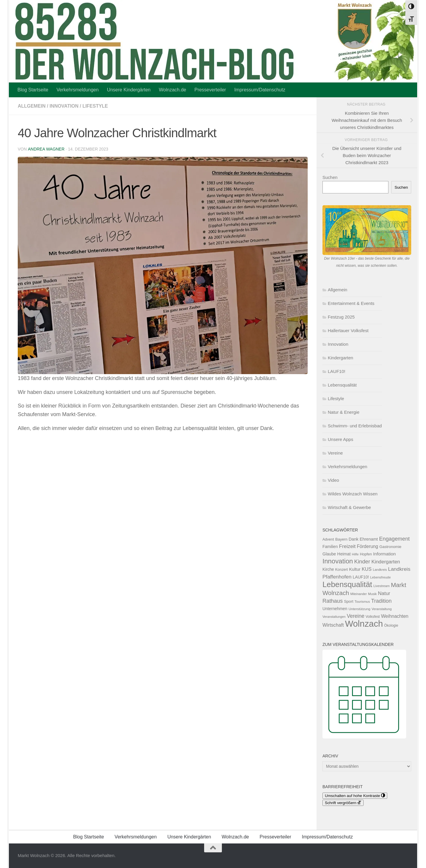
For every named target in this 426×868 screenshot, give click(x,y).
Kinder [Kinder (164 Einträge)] (362, 561)
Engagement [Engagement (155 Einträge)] (394, 539)
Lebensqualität (342, 385)
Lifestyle (95, 106)
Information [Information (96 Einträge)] (384, 554)
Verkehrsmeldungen (78, 90)
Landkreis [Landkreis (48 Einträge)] (380, 570)
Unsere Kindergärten (129, 90)
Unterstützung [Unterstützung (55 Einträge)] (359, 609)
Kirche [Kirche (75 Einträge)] (328, 569)
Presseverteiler (210, 90)
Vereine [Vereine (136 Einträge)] (355, 616)
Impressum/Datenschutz (260, 90)
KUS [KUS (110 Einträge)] (367, 569)
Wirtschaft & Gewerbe (349, 507)
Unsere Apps (341, 439)
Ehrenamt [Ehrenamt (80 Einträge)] (369, 539)
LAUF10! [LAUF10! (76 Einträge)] (361, 577)
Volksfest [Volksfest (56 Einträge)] (373, 617)
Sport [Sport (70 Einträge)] (349, 601)
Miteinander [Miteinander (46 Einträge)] (359, 594)
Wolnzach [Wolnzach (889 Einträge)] (364, 624)
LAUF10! (337, 371)
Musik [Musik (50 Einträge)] (372, 594)
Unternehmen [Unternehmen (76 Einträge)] (335, 609)
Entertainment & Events (351, 303)
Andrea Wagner (46, 149)
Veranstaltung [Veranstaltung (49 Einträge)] (382, 609)
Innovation (64, 106)
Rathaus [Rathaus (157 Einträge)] (333, 601)
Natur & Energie (344, 412)
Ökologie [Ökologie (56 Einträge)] (391, 625)
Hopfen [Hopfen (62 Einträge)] (366, 554)
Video (333, 480)
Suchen (330, 177)
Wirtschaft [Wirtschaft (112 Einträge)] (333, 625)
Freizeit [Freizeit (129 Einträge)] (347, 546)
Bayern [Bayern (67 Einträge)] (341, 539)
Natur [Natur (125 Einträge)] (384, 593)
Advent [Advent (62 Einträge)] (328, 539)
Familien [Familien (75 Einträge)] (330, 547)
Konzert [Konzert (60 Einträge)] (342, 570)
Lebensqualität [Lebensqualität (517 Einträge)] (347, 584)
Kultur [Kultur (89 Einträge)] (355, 569)
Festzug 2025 (341, 317)
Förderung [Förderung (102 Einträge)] (367, 546)
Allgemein (32, 106)
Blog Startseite (33, 90)
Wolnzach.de (172, 90)
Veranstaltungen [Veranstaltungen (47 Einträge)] (334, 617)
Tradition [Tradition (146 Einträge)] (381, 601)
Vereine (335, 453)
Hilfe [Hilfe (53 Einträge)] (355, 554)
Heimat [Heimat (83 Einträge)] (344, 554)
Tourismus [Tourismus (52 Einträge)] (362, 602)
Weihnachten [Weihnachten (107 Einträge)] (395, 616)
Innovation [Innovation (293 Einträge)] (338, 561)
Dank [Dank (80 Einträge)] (354, 539)
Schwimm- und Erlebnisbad (355, 426)
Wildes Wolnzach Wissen (353, 494)
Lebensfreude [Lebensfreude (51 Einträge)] (380, 577)
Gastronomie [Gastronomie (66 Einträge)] (390, 547)
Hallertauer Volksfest (348, 330)
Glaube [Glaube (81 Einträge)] (329, 554)
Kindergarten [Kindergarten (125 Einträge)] (386, 562)
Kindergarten (341, 358)
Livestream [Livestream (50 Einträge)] (381, 586)
